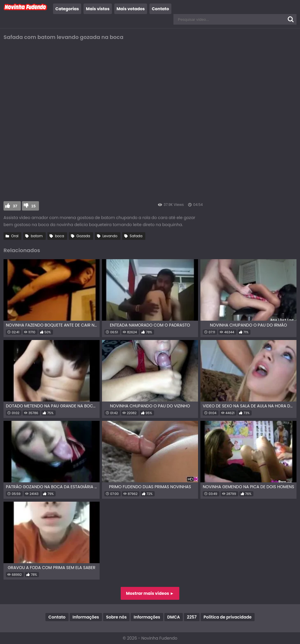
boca (60, 236)
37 (15, 206)
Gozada (83, 236)
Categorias (67, 9)
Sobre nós (116, 617)
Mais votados (131, 9)
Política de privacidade (228, 617)
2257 (192, 617)
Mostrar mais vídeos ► (150, 593)
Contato (160, 9)
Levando (110, 236)
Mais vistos (98, 9)
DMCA (174, 617)
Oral (15, 236)
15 (34, 206)
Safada (136, 236)
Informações (86, 617)
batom (37, 236)
